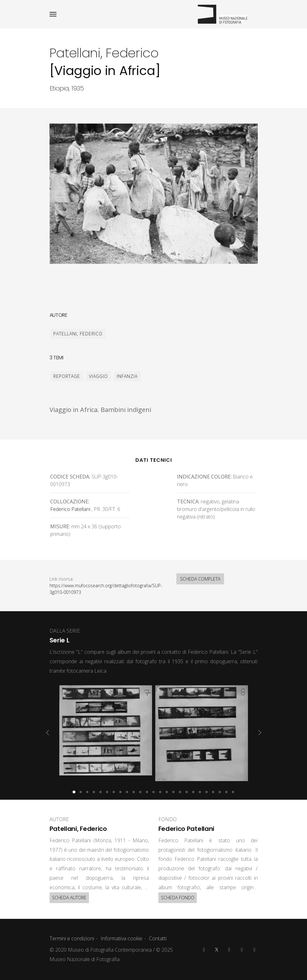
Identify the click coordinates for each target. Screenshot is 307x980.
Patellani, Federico (78, 334)
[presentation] (48, 733)
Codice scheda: (70, 477)
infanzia (127, 376)
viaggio (98, 376)
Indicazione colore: (204, 477)
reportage (67, 376)
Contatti (158, 938)
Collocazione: (70, 502)
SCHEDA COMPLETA (200, 579)
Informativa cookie (121, 938)
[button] (74, 792)
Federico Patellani (70, 509)
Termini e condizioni (72, 938)
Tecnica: (188, 502)
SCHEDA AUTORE (69, 898)
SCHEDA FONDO (178, 898)
